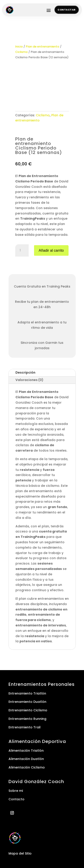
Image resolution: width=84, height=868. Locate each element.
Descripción (25, 372)
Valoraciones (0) (29, 380)
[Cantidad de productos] (22, 251)
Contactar (67, 10)
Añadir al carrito (51, 250)
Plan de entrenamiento (43, 47)
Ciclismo (22, 52)
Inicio (19, 47)
